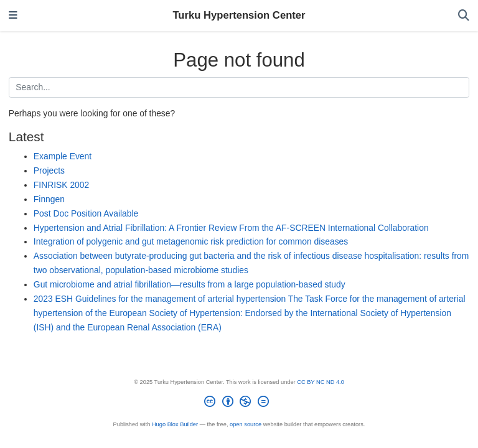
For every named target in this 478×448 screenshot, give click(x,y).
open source (246, 424)
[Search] (464, 16)
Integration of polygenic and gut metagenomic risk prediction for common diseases (191, 241)
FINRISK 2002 (61, 185)
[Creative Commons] (239, 404)
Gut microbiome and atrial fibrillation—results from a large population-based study (190, 284)
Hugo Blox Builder (175, 424)
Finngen (49, 199)
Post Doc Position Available (86, 213)
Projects (49, 170)
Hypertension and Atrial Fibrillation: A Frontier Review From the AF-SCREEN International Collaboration (231, 228)
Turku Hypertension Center (239, 15)
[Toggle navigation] (13, 16)
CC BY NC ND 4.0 (321, 382)
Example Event (63, 156)
